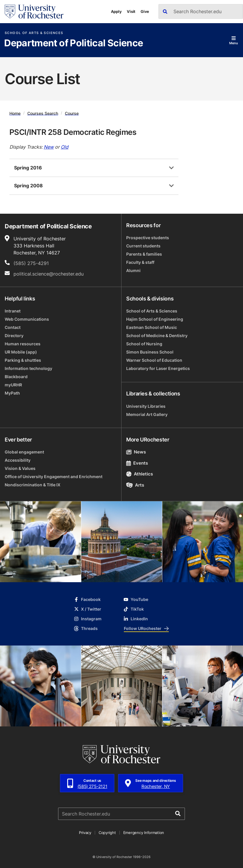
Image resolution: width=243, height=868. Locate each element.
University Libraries (146, 406)
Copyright (107, 833)
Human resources (23, 344)
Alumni (133, 270)
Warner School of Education (154, 360)
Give (145, 11)
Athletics (140, 474)
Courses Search (43, 113)
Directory (14, 336)
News (136, 452)
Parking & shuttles (23, 360)
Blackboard (16, 377)
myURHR (13, 385)
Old (65, 147)
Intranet (13, 311)
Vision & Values (20, 468)
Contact (13, 327)
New (49, 147)
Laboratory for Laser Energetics (158, 368)
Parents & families (144, 254)
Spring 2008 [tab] (28, 186)
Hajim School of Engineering (155, 319)
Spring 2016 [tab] (28, 168)
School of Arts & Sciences (34, 33)
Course (72, 113)
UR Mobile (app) (21, 352)
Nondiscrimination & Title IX (33, 485)
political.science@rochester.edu (49, 274)
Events (137, 463)
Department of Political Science (74, 43)
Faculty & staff (140, 262)
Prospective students (148, 238)
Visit (131, 11)
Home (15, 113)
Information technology (28, 368)
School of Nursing (144, 344)
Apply (116, 11)
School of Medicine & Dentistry (157, 336)
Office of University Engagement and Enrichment (54, 477)
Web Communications (27, 319)
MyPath (12, 393)
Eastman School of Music (152, 327)
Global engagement (24, 452)
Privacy (85, 833)
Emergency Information (144, 833)
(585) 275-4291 (31, 263)
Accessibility (18, 460)
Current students (143, 246)
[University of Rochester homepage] (34, 12)
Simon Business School (150, 352)
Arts (135, 485)
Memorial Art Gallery (147, 414)
